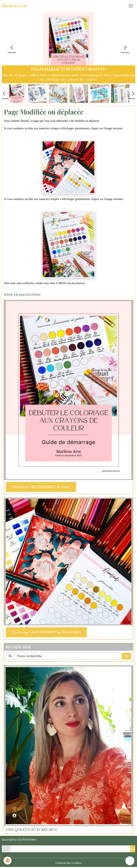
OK (126, 656)
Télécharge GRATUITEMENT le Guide (41, 487)
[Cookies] (8, 861)
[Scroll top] (130, 861)
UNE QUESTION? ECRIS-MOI (31, 830)
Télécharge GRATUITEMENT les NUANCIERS (46, 632)
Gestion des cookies (69, 863)
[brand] (14, 6)
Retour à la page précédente (22, 294)
